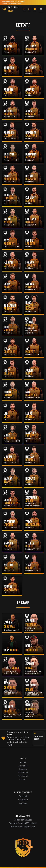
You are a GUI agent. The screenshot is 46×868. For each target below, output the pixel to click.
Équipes (23, 769)
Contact (23, 779)
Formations (23, 773)
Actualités (23, 766)
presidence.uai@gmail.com (23, 827)
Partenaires (23, 776)
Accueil (23, 762)
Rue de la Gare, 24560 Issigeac (23, 823)
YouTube (23, 803)
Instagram (23, 800)
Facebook (23, 796)
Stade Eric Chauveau (23, 820)
